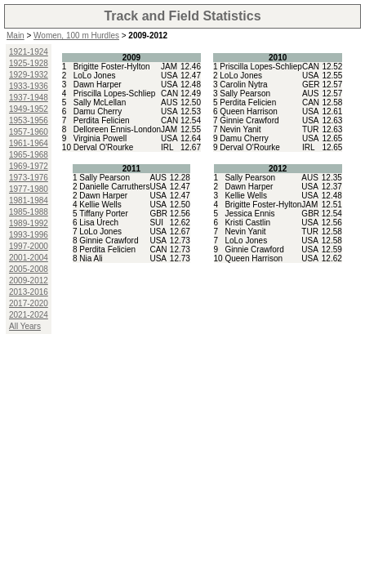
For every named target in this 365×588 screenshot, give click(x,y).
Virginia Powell (100, 138)
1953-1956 (29, 120)
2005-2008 (29, 269)
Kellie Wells (100, 205)
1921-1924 (29, 52)
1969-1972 (29, 166)
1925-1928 (29, 63)
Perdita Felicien (102, 120)
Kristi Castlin (247, 223)
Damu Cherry (98, 111)
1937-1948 (29, 98)
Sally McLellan (100, 102)
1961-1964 (29, 143)
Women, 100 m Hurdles (76, 36)
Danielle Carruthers (114, 187)
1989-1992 (29, 223)
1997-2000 (29, 246)
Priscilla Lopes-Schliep (115, 94)
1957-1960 (29, 132)
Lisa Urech (99, 223)
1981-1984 (29, 200)
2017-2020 (29, 303)
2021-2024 (29, 315)
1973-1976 (29, 178)
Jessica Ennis (249, 214)
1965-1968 (29, 155)
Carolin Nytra (243, 85)
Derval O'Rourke (104, 147)
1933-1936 (29, 86)
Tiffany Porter (103, 214)
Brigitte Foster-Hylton (112, 67)
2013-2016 (29, 292)
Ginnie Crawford (249, 120)
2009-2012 (29, 281)
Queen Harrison (249, 111)
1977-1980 (29, 189)
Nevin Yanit (240, 129)
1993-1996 (29, 235)
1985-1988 (29, 212)
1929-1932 (29, 75)
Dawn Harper (98, 85)
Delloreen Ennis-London (117, 129)
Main (16, 36)
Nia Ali (91, 258)
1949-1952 (29, 109)
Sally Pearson (245, 94)
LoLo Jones (95, 76)
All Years (25, 326)
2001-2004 (29, 258)
